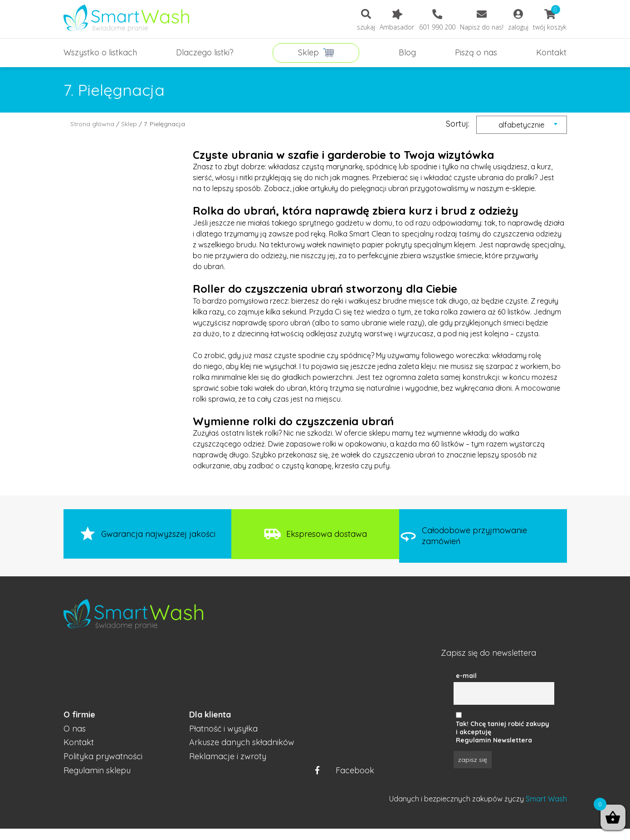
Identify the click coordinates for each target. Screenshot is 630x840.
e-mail (466, 676)
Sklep (129, 124)
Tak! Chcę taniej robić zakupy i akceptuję (503, 728)
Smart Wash (546, 799)
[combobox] (522, 125)
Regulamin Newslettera (494, 740)
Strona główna (92, 124)
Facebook (345, 771)
